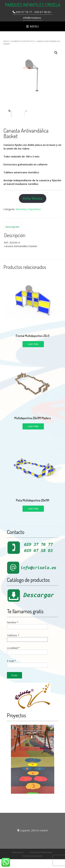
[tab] (12, 227)
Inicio (6, 41)
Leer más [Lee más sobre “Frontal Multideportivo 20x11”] (33, 344)
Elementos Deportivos (23, 41)
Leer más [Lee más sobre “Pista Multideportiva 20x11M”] (33, 508)
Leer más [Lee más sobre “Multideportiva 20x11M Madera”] (33, 426)
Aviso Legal (18, 852)
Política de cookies (32, 856)
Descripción (12, 227)
